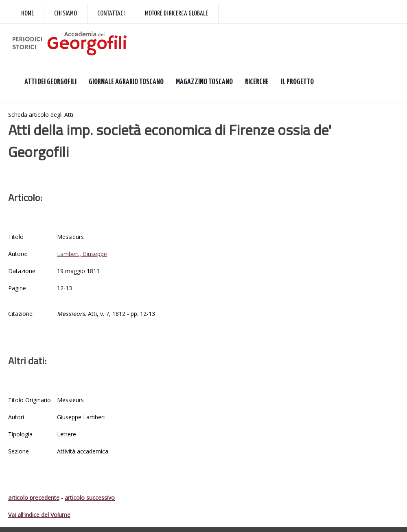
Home (27, 14)
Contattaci (111, 14)
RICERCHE (257, 82)
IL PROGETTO (297, 82)
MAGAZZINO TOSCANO (204, 82)
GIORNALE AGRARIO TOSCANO (126, 82)
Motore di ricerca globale (176, 14)
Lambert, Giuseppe (82, 254)
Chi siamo (66, 14)
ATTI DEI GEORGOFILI (50, 82)
